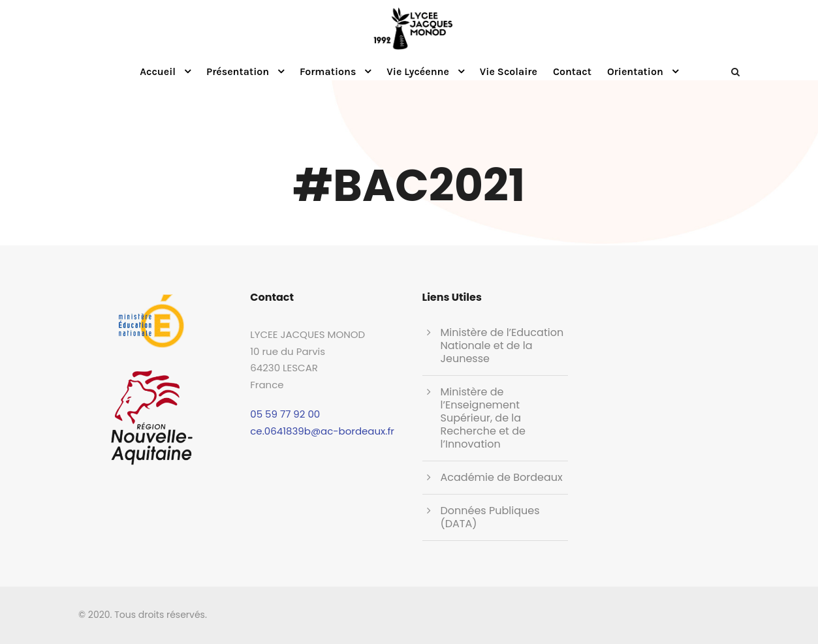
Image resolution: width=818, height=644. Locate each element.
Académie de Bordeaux (502, 477)
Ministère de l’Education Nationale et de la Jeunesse (502, 345)
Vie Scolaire (509, 71)
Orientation (635, 71)
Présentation (238, 71)
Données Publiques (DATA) (490, 517)
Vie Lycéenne (418, 71)
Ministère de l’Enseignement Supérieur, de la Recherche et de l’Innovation (483, 418)
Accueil (158, 71)
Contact (572, 71)
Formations (328, 71)
